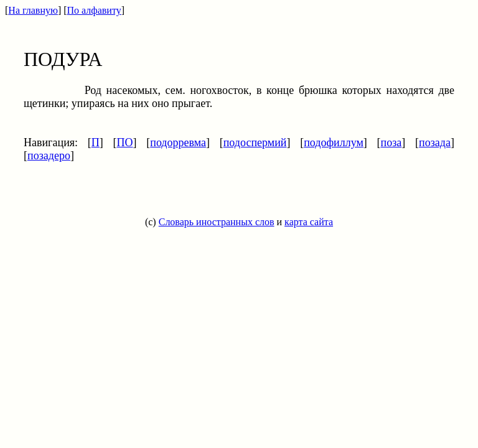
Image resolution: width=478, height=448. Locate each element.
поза (391, 142)
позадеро (49, 156)
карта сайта (309, 222)
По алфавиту (94, 10)
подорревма (178, 142)
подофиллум (334, 142)
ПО (125, 142)
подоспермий (255, 142)
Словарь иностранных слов (217, 222)
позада (435, 142)
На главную (33, 10)
